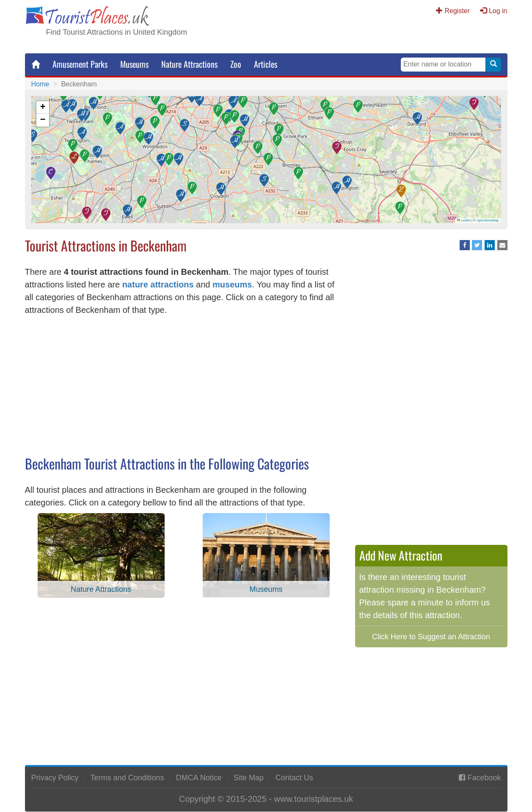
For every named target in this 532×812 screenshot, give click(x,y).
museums (232, 284)
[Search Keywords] (443, 65)
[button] (329, 113)
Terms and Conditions (127, 778)
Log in (498, 11)
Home (40, 84)
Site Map (249, 778)
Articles (266, 64)
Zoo (236, 64)
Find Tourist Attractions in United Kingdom (117, 32)
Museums (134, 64)
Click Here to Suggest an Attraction (431, 637)
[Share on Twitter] (477, 245)
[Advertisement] (184, 388)
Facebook (484, 778)
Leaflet (464, 220)
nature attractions (158, 284)
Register (457, 11)
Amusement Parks (80, 64)
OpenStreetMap (488, 220)
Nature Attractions (189, 64)
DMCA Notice (199, 778)
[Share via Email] (502, 245)
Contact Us (294, 778)
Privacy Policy (55, 778)
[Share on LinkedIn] (490, 245)
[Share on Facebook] (465, 245)
